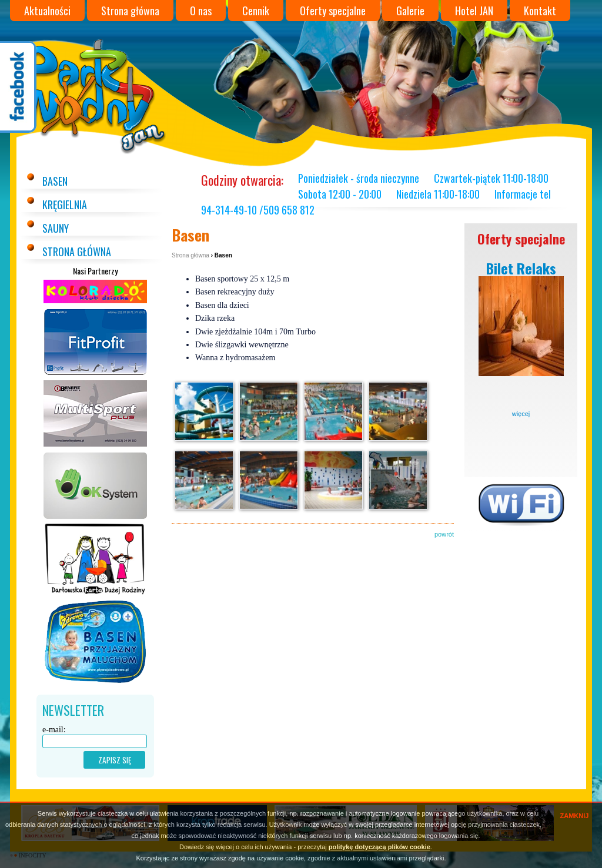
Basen (55, 181)
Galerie (410, 11)
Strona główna (130, 11)
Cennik (256, 11)
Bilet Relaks (521, 268)
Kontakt (540, 11)
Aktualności (47, 11)
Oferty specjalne (333, 11)
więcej (521, 414)
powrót (444, 534)
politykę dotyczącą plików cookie (379, 847)
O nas (201, 11)
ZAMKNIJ (575, 816)
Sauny (56, 228)
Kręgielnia (65, 205)
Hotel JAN (474, 11)
